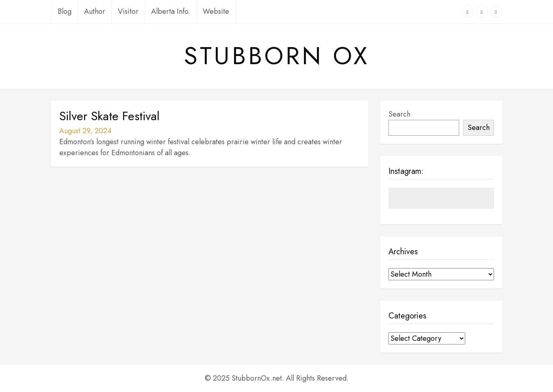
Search (399, 114)
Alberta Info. (171, 11)
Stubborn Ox (277, 56)
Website (216, 11)
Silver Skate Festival (110, 116)
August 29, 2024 (86, 131)
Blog (65, 11)
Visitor (128, 11)
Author (95, 11)
